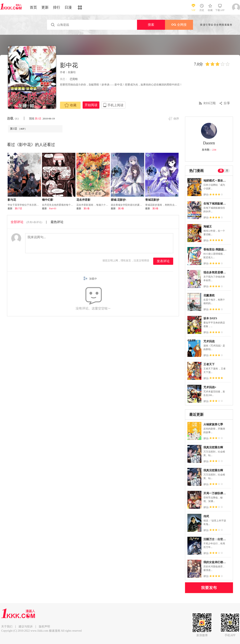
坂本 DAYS (210, 318)
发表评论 (163, 261)
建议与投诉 (26, 627)
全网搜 (179, 25)
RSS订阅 (210, 103)
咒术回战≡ (210, 387)
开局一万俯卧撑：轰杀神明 (220, 493)
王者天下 (209, 364)
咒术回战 (209, 341)
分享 (227, 103)
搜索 (151, 25)
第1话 (38, 119)
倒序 (176, 119)
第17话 (18, 208)
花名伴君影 (83, 200)
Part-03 (53, 208)
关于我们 (7, 627)
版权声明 (44, 627)
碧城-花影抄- (119, 200)
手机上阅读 (115, 105)
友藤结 (72, 72)
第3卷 (121, 208)
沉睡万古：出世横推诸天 (219, 539)
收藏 (70, 105)
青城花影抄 (152, 200)
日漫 (68, 7)
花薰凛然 (209, 295)
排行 (57, 7)
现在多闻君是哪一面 (216, 272)
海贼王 (208, 227)
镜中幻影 (48, 200)
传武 (206, 516)
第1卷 (87, 208)
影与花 (12, 200)
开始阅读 (91, 105)
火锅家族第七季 (213, 424)
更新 (45, 7)
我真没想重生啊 (213, 447)
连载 (13, 118)
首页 (33, 7)
